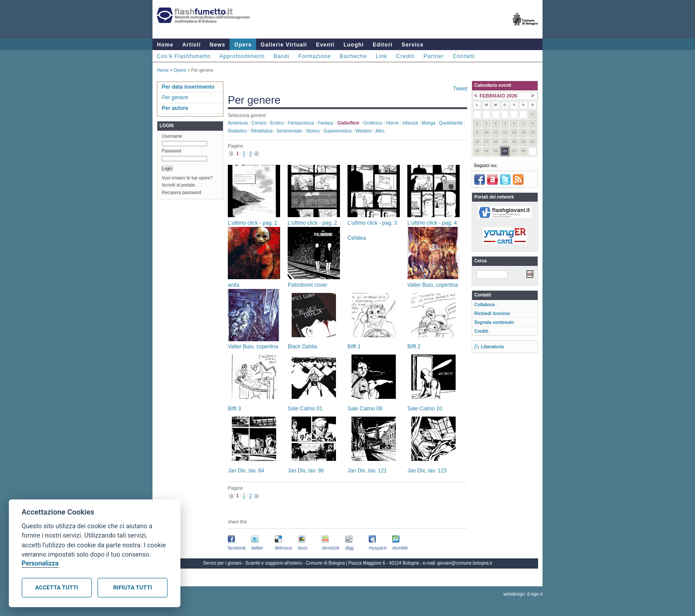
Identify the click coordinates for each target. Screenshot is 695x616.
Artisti (191, 45)
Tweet (460, 89)
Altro (380, 131)
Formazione (314, 56)
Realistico (237, 131)
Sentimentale (289, 131)
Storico (313, 131)
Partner (434, 56)
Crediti (406, 56)
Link (382, 56)
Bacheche (353, 56)
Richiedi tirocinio (492, 314)
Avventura (238, 123)
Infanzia (410, 123)
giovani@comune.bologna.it (465, 563)
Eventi (325, 45)
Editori (383, 45)
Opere (243, 45)
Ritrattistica (262, 131)
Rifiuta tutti (133, 587)
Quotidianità (451, 123)
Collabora (484, 305)
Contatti (464, 56)
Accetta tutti (57, 587)
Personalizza (40, 563)
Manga (428, 123)
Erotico (277, 123)
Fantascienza (301, 123)
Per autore (175, 108)
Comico (259, 123)
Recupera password (182, 193)
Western (364, 131)
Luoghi (354, 45)
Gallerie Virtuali (284, 45)
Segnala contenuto (494, 322)
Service (413, 45)
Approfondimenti (242, 56)
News (217, 45)
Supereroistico (338, 131)
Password (172, 151)
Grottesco (373, 123)
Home (165, 45)
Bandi (281, 56)
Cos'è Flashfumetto (184, 56)
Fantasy (326, 123)
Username (172, 136)
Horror (392, 123)
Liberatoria (492, 347)
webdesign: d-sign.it (523, 594)
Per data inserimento (188, 87)
